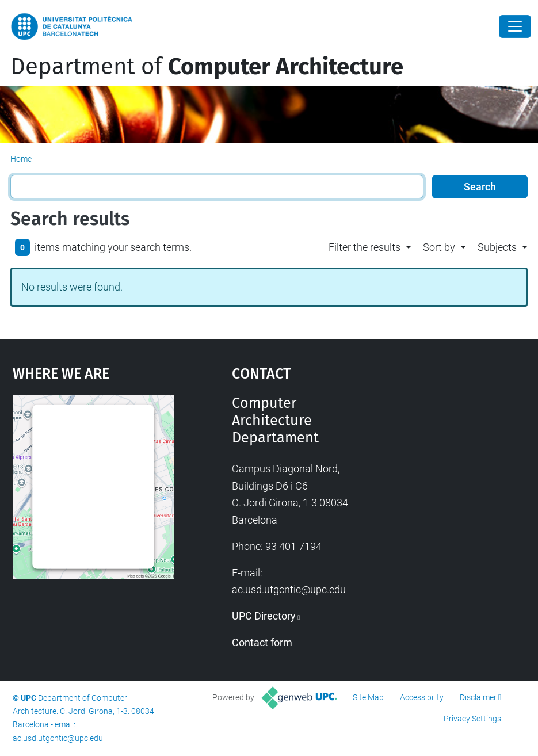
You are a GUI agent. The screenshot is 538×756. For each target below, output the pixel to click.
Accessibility (422, 697)
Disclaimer (478, 697)
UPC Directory (264, 616)
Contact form (262, 642)
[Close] (515, 26)
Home (21, 159)
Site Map (368, 697)
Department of (207, 67)
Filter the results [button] (365, 247)
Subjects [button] (497, 247)
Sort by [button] (439, 247)
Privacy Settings (472, 719)
